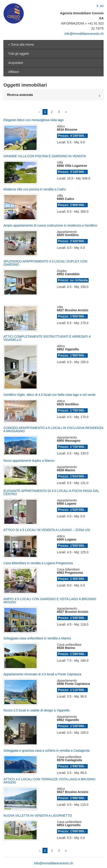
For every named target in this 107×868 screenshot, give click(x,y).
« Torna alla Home (21, 45)
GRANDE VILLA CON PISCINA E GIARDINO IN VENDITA (45, 156)
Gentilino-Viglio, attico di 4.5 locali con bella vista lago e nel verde (49, 395)
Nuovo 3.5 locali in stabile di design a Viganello (37, 710)
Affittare (14, 72)
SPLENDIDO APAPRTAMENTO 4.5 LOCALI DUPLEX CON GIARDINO (45, 263)
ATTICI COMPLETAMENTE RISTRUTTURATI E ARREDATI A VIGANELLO (47, 338)
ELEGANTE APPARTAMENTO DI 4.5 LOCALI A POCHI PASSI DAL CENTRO (51, 492)
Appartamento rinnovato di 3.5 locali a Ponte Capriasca (42, 674)
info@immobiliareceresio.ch (84, 34)
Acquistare (16, 63)
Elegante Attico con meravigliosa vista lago (34, 120)
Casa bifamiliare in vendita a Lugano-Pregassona (38, 563)
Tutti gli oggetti (19, 54)
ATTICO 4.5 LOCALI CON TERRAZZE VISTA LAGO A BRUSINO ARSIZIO (49, 781)
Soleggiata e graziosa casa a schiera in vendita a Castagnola (46, 751)
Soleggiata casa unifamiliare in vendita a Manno (37, 638)
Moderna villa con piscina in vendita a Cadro (35, 189)
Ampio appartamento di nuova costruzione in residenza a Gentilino (50, 225)
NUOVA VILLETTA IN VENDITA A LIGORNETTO (38, 816)
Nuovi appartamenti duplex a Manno (29, 461)
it (98, 6)
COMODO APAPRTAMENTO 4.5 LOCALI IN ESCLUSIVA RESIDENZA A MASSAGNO (53, 429)
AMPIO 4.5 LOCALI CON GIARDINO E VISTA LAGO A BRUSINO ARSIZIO (50, 601)
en (102, 6)
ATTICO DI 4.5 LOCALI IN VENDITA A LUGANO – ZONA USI (47, 530)
